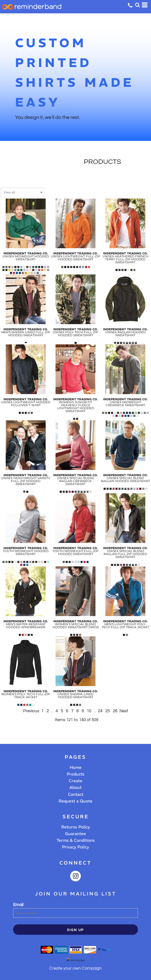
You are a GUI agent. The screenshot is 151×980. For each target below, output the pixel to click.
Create (75, 781)
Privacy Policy (75, 847)
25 (108, 711)
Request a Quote (75, 801)
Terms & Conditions (76, 840)
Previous (31, 711)
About (75, 787)
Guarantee (75, 834)
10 (89, 711)
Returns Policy (76, 827)
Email (18, 905)
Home (76, 767)
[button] (137, 5)
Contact (76, 794)
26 (115, 711)
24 (100, 711)
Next (124, 711)
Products (75, 774)
